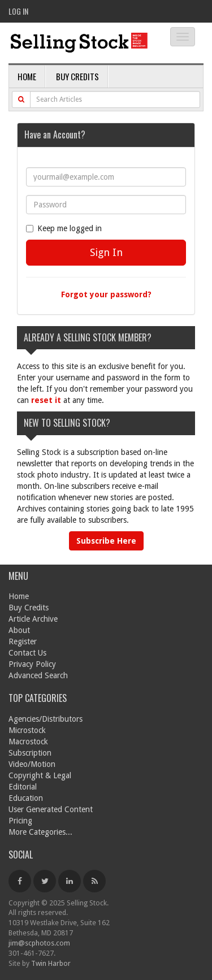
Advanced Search (38, 675)
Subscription (30, 753)
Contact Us (27, 653)
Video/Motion (32, 764)
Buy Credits (77, 76)
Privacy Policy (32, 664)
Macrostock (28, 741)
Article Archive (33, 619)
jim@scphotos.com (39, 943)
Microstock (27, 730)
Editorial (23, 787)
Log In (18, 11)
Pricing (20, 821)
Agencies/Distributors (46, 719)
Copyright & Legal (40, 775)
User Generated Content (51, 809)
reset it (46, 400)
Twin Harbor (51, 963)
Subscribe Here (106, 541)
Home (27, 76)
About (19, 630)
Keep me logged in (64, 228)
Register (23, 641)
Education (26, 798)
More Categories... (40, 832)
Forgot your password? (106, 294)
